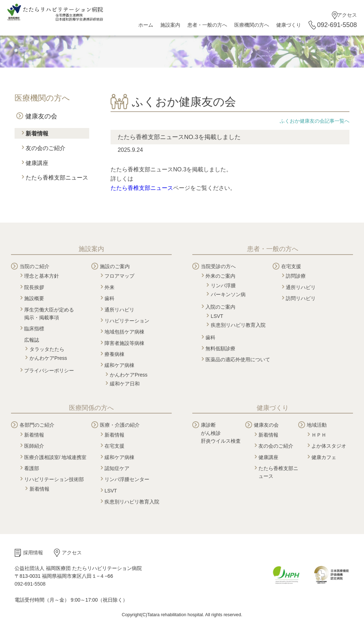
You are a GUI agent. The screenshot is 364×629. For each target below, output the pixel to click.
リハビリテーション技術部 (54, 479)
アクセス (347, 15)
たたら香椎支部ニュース (57, 178)
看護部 (32, 468)
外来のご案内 (220, 276)
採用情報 (33, 553)
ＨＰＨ (319, 435)
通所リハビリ (119, 310)
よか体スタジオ (329, 446)
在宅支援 (291, 266)
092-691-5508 (337, 25)
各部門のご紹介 (37, 425)
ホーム (146, 25)
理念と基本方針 (42, 276)
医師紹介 (34, 446)
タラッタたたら (47, 349)
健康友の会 (41, 116)
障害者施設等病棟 (124, 343)
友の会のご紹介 (45, 148)
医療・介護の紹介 (120, 425)
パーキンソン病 (228, 294)
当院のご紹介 (34, 266)
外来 (109, 287)
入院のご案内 (220, 307)
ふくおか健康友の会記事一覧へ (315, 121)
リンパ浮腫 (223, 286)
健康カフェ (324, 457)
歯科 (109, 298)
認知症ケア (117, 468)
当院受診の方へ (218, 266)
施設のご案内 (115, 266)
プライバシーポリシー (49, 371)
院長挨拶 (34, 287)
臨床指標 (34, 329)
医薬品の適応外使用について (238, 359)
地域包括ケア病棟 (124, 332)
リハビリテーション (127, 321)
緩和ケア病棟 (119, 365)
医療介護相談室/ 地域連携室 (55, 457)
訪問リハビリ (301, 298)
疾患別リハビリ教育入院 (238, 325)
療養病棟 (114, 354)
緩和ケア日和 (125, 384)
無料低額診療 (220, 348)
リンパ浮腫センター (127, 479)
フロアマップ (119, 276)
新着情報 (37, 134)
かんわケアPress (48, 358)
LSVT (217, 316)
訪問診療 (296, 276)
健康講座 (37, 163)
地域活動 (317, 425)
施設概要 (34, 298)
